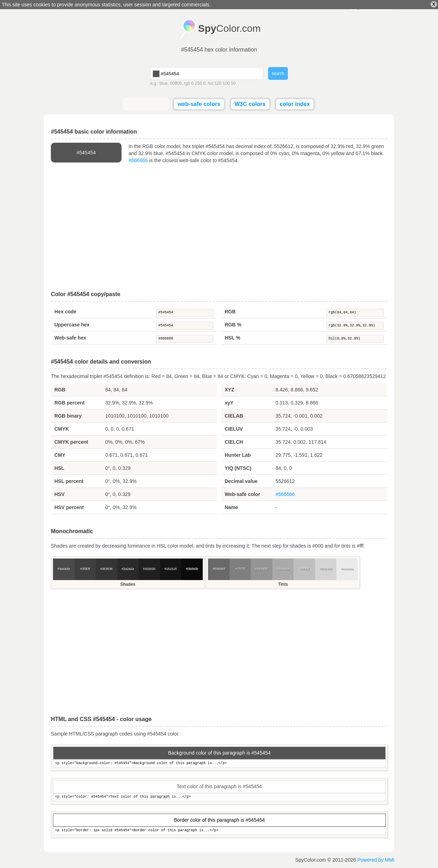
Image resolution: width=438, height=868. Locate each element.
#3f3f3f (85, 569)
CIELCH (234, 442)
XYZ (229, 390)
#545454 (185, 313)
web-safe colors (199, 104)
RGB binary (68, 416)
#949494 (262, 569)
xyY (229, 403)
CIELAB (234, 416)
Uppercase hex (72, 325)
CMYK (62, 429)
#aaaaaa (283, 569)
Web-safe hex (70, 338)
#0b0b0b (192, 569)
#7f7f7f (240, 569)
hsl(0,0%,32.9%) (355, 339)
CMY (60, 455)
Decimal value (241, 481)
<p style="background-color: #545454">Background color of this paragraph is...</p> (219, 764)
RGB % (233, 325)
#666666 (138, 160)
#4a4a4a (64, 569)
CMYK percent (71, 442)
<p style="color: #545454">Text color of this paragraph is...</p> (219, 797)
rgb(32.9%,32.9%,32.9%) (355, 326)
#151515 (170, 569)
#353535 (106, 569)
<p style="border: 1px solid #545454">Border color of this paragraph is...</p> (219, 831)
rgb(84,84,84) (355, 313)
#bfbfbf (304, 569)
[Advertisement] (219, 228)
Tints (283, 584)
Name (231, 507)
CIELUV (234, 429)
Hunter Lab (238, 455)
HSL (59, 468)
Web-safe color (242, 494)
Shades (128, 584)
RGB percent (70, 403)
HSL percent (69, 481)
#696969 (219, 569)
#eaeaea (347, 569)
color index (295, 104)
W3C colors (250, 104)
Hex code (65, 312)
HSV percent (69, 507)
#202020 (149, 569)
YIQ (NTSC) (238, 468)
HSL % (232, 338)
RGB (230, 312)
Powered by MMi (376, 860)
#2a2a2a (128, 569)
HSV (60, 494)
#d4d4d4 (326, 569)
